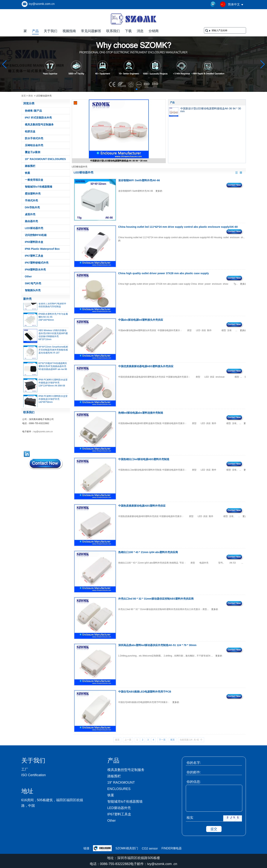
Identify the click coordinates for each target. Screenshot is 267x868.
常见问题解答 (91, 31)
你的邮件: (194, 772)
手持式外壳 (31, 200)
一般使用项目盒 (34, 180)
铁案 (28, 173)
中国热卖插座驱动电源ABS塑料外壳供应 (142, 506)
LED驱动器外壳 (34, 228)
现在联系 (46, 464)
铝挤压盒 (30, 131)
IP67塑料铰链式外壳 (37, 263)
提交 (214, 829)
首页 (24, 96)
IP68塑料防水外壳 (35, 270)
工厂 (25, 769)
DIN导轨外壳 (32, 207)
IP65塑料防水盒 (34, 242)
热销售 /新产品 (33, 111)
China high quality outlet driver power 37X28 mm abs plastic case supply (164, 273)
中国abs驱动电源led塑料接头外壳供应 (141, 320)
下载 (128, 31)
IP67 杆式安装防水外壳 (38, 118)
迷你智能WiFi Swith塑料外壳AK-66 (139, 180)
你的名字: (194, 763)
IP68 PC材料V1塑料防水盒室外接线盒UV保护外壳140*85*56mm (53, 400)
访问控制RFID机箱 (36, 235)
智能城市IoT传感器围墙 (39, 187)
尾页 (173, 740)
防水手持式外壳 (34, 138)
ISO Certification (34, 775)
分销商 (154, 31)
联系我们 (113, 31)
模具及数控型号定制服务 (39, 125)
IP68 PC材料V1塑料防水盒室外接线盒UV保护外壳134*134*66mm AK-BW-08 (53, 384)
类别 (30, 96)
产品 (35, 31)
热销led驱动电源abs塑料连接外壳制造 (141, 413)
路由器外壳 (31, 221)
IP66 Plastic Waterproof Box (42, 249)
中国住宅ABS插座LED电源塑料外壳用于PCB (145, 692)
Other (28, 276)
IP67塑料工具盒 (34, 256)
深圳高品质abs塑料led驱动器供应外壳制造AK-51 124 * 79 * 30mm (157, 645)
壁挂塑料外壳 (33, 194)
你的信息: (194, 782)
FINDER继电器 (172, 848)
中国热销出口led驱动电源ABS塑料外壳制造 (144, 459)
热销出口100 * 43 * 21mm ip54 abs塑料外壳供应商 (148, 552)
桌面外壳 (30, 214)
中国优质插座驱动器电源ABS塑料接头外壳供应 (146, 366)
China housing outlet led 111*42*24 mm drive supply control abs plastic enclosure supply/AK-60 (178, 227)
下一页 (162, 740)
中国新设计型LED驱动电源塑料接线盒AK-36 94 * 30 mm (119, 161)
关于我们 (51, 31)
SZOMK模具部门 (127, 848)
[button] (128, 89)
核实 (190, 818)
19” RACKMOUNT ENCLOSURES (45, 159)
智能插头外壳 (33, 290)
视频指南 (69, 31)
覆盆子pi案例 (33, 152)
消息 (140, 31)
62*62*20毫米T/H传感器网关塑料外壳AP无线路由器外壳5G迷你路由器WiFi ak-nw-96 (53, 368)
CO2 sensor (150, 848)
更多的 (159, 191)
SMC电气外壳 (33, 283)
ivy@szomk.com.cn (42, 4)
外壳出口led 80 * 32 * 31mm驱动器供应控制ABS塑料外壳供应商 (156, 599)
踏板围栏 (30, 166)
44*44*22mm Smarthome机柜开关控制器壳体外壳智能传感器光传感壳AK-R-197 (53, 351)
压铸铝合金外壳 (34, 145)
